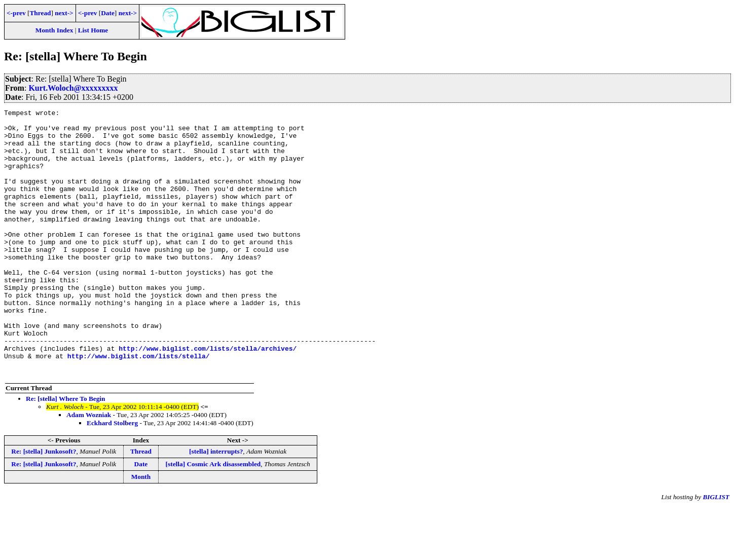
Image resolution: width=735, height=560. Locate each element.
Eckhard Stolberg (112, 476)
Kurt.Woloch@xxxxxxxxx (73, 88)
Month (141, 530)
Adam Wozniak (89, 468)
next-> (64, 13)
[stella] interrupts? (216, 505)
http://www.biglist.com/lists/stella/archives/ (208, 397)
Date (108, 13)
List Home (93, 30)
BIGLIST (716, 550)
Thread (40, 13)
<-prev (16, 13)
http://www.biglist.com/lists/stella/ (139, 406)
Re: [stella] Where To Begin (65, 452)
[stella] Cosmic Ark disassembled (213, 517)
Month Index (54, 30)
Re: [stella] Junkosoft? (44, 505)
